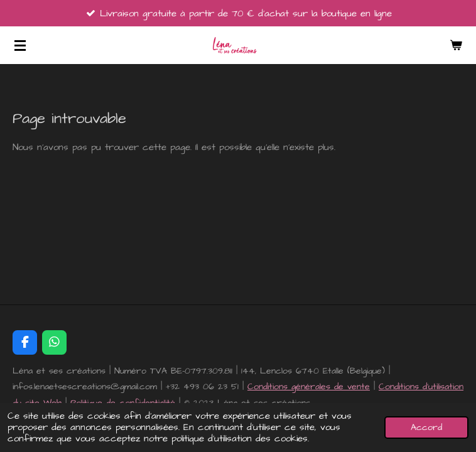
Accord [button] (426, 428)
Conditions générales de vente (309, 387)
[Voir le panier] (456, 45)
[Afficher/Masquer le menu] (20, 45)
